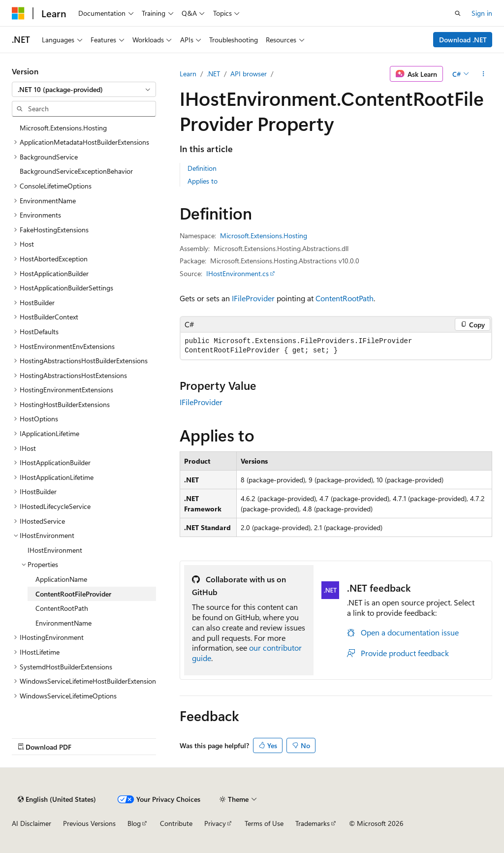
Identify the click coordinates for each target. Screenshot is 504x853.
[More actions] (484, 74)
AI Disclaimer (31, 823)
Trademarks (313, 823)
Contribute (176, 823)
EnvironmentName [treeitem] (63, 623)
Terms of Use (264, 823)
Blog (134, 823)
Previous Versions (89, 823)
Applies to (203, 181)
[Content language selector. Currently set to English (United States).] (57, 799)
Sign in (482, 13)
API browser (249, 74)
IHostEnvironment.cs (237, 273)
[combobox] (84, 90)
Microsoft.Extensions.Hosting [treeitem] (63, 128)
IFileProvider (253, 298)
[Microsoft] (18, 13)
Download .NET (463, 40)
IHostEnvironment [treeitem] (55, 550)
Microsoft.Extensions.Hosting (264, 236)
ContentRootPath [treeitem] (62, 608)
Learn (188, 74)
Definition (202, 168)
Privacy (215, 823)
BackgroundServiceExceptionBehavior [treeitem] (76, 171)
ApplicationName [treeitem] (61, 579)
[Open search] (458, 13)
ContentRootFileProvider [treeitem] (73, 594)
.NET (213, 74)
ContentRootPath (345, 298)
